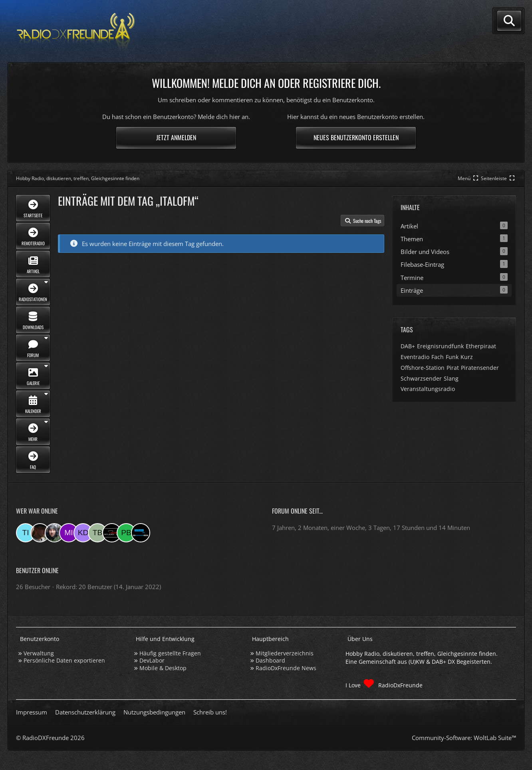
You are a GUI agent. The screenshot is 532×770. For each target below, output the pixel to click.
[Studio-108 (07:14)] (112, 533)
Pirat (453, 368)
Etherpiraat (481, 346)
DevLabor (152, 660)
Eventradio (415, 357)
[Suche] (509, 21)
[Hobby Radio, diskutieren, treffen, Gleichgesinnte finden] (76, 31)
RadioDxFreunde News (286, 668)
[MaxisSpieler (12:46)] (141, 533)
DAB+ (408, 346)
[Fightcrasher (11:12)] (40, 533)
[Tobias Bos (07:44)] (97, 533)
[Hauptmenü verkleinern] (469, 178)
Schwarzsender (421, 378)
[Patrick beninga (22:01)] (126, 533)
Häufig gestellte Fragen (170, 653)
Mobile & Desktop (163, 668)
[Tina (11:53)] (26, 533)
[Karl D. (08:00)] (83, 533)
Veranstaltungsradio (428, 389)
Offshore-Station (423, 368)
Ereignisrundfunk (440, 346)
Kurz (467, 357)
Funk (452, 357)
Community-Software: (464, 738)
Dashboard (270, 660)
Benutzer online (37, 570)
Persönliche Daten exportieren (64, 660)
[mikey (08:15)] (69, 533)
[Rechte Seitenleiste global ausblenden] (498, 178)
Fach (438, 357)
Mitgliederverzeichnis (285, 653)
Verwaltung (39, 653)
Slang (451, 378)
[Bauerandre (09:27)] (54, 533)
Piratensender (480, 368)
